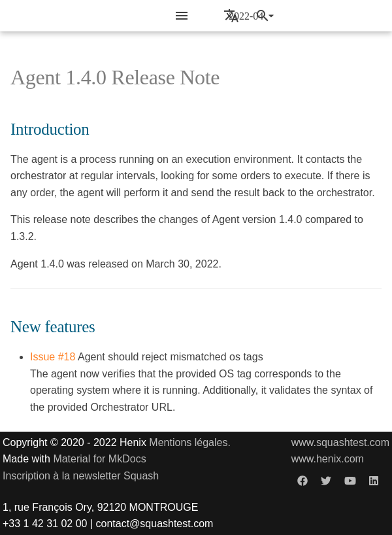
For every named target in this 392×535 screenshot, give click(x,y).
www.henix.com (328, 459)
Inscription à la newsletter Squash (81, 476)
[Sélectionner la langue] (231, 16)
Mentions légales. (190, 442)
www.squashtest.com (340, 442)
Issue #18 (53, 357)
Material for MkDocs (99, 459)
